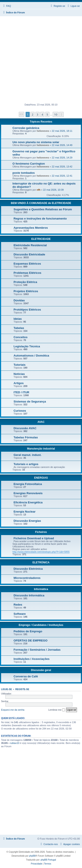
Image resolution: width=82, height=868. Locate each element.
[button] (22, 114)
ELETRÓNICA (41, 562)
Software (20, 614)
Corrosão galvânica (26, 128)
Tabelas (19, 328)
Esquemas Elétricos (27, 264)
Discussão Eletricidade (29, 254)
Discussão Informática (29, 595)
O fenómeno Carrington (29, 164)
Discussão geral (41, 670)
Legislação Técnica (27, 346)
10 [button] (56, 114)
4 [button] (42, 114)
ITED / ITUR (21, 392)
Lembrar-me (57, 710)
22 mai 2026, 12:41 (62, 176)
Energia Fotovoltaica (28, 484)
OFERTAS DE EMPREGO (31, 640)
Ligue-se (7, 689)
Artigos (19, 383)
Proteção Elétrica (25, 282)
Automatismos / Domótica (31, 356)
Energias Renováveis (28, 493)
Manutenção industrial (41, 449)
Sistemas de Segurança (30, 401)
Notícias (19, 374)
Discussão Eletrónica (28, 569)
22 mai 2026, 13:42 (62, 167)
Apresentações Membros (31, 228)
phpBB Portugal (48, 860)
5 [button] (47, 114)
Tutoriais (20, 365)
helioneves (43, 131)
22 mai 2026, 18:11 (62, 131)
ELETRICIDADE (41, 239)
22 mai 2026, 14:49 (62, 145)
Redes (18, 605)
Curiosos (20, 411)
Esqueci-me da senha (13, 710)
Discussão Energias (27, 521)
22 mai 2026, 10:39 (53, 190)
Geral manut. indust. (28, 455)
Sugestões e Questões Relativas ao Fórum (43, 209)
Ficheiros (41, 532)
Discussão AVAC (25, 428)
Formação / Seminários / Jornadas (37, 650)
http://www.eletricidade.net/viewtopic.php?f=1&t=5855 (41, 552)
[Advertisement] (41, 59)
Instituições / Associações (31, 659)
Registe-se (22, 689)
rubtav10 (15, 743)
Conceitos (21, 337)
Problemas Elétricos (27, 273)
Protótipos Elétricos (27, 310)
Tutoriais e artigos (26, 464)
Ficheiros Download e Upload (34, 538)
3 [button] (38, 114)
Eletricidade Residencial (30, 245)
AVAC (41, 422)
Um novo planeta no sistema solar (36, 142)
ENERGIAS (41, 478)
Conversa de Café (26, 676)
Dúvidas (19, 300)
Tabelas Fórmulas (26, 437)
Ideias (18, 319)
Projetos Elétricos (26, 291)
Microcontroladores (27, 578)
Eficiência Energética (28, 502)
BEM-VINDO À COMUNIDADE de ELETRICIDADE (41, 203)
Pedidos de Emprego (28, 631)
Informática (41, 589)
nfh (39, 190)
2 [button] (32, 114)
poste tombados (24, 173)
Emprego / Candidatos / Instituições (41, 625)
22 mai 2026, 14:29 (62, 158)
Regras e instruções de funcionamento (40, 219)
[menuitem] (7, 6)
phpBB (32, 856)
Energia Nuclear (24, 512)
